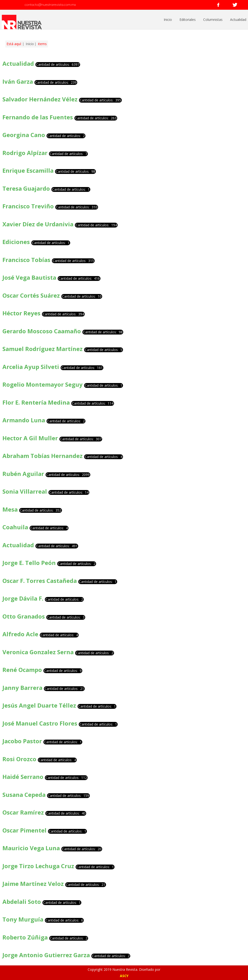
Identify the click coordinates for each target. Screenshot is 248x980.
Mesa (10, 509)
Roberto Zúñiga (25, 937)
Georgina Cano (24, 135)
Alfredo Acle (20, 634)
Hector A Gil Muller (30, 438)
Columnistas (213, 20)
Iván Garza (18, 81)
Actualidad (238, 20)
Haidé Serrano (23, 777)
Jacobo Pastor (22, 741)
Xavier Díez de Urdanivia (38, 224)
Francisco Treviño (28, 206)
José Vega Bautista (29, 277)
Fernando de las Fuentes (38, 117)
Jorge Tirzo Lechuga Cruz (38, 866)
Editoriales (188, 20)
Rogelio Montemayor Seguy (43, 384)
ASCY (124, 976)
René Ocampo (22, 670)
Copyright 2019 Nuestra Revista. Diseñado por (124, 969)
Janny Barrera (22, 688)
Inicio (168, 20)
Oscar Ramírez (23, 812)
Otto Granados (24, 616)
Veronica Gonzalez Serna (38, 652)
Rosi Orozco (19, 759)
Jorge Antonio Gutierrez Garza (46, 955)
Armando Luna (24, 420)
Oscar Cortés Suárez (31, 295)
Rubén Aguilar (23, 474)
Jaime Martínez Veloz (33, 884)
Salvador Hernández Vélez (40, 99)
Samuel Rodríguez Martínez (43, 349)
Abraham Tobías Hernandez (43, 456)
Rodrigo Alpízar (26, 153)
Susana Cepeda (24, 795)
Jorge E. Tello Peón (29, 563)
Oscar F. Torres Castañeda (40, 581)
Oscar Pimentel (24, 830)
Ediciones (16, 242)
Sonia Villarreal (25, 491)
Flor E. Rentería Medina (36, 402)
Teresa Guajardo (27, 188)
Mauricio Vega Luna (31, 848)
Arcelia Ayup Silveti (31, 367)
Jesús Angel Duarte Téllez (39, 705)
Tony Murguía (23, 919)
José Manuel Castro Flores (40, 723)
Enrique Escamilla (28, 170)
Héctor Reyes (21, 313)
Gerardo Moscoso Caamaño (42, 331)
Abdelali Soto (22, 902)
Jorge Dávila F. (23, 598)
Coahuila (15, 527)
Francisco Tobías (27, 260)
